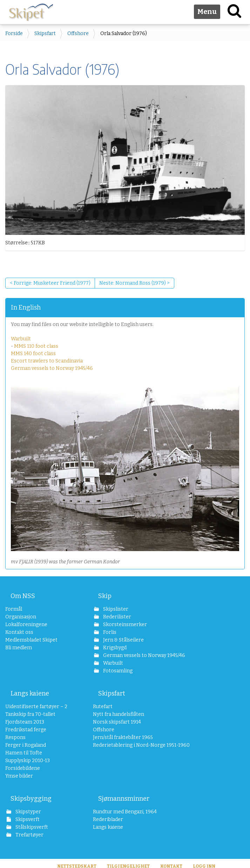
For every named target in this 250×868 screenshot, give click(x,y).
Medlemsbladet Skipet (31, 640)
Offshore (78, 33)
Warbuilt (21, 339)
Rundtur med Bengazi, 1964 (125, 812)
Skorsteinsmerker (124, 625)
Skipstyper (28, 812)
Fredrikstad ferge (26, 730)
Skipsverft (27, 819)
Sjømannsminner (124, 799)
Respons (15, 737)
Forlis (109, 632)
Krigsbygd (114, 648)
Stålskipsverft (31, 827)
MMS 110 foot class (36, 346)
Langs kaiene (30, 693)
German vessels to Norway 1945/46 (52, 368)
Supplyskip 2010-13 (28, 761)
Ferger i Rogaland (26, 745)
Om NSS (23, 596)
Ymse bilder (19, 776)
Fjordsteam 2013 (25, 722)
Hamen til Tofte (24, 753)
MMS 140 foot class (33, 354)
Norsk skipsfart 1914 (117, 722)
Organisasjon (21, 617)
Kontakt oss (19, 632)
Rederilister (117, 617)
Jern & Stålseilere (123, 640)
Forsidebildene (23, 768)
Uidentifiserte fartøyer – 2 (36, 707)
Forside (14, 33)
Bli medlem (19, 648)
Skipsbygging (31, 799)
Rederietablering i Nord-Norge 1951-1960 (131, 745)
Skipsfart (45, 33)
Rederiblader (108, 819)
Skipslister (115, 609)
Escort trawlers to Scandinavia (47, 361)
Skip (105, 596)
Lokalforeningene (26, 625)
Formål (14, 609)
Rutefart (103, 707)
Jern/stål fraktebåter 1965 (123, 737)
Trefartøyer (29, 835)
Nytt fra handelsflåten (119, 714)
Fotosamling (117, 671)
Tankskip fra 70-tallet (30, 714)
